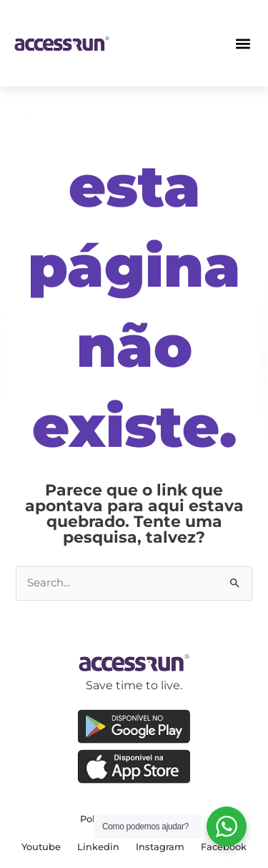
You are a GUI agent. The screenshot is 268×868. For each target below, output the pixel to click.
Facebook (224, 847)
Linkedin (98, 847)
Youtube (41, 847)
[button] (243, 43)
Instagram (160, 847)
